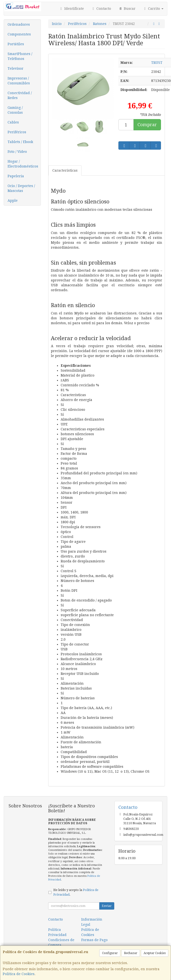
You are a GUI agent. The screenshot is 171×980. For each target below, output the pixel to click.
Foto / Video (17, 152)
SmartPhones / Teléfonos (20, 56)
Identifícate (71, 9)
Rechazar (131, 953)
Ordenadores (19, 24)
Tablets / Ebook (20, 142)
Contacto (101, 9)
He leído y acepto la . (76, 892)
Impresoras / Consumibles (19, 81)
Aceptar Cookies (155, 953)
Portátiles (16, 44)
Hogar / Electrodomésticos (23, 164)
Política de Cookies (19, 974)
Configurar (110, 953)
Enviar (107, 906)
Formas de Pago (94, 940)
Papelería (16, 176)
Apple (13, 200)
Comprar (147, 125)
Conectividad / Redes (20, 95)
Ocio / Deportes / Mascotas (21, 188)
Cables (13, 122)
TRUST (157, 63)
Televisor (16, 68)
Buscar (127, 9)
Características (65, 170)
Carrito (153, 9)
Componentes (19, 34)
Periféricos (17, 132)
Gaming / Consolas (15, 110)
